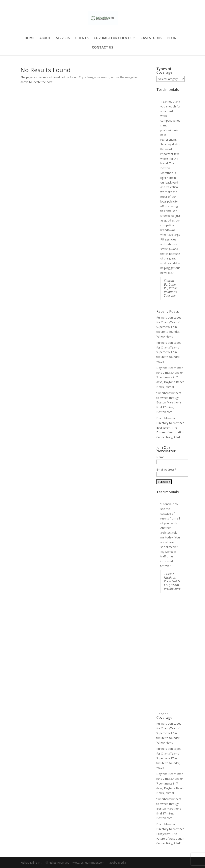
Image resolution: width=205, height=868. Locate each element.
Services (63, 38)
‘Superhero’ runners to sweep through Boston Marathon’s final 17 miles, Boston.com (169, 402)
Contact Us (102, 48)
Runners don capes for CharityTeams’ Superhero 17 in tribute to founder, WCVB (169, 352)
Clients (82, 38)
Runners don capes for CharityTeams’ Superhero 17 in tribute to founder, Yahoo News (169, 327)
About (45, 38)
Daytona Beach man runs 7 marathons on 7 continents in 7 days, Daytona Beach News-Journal (170, 377)
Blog (172, 38)
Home (29, 38)
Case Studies (151, 38)
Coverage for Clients (113, 38)
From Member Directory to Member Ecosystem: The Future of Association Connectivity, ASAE (170, 428)
